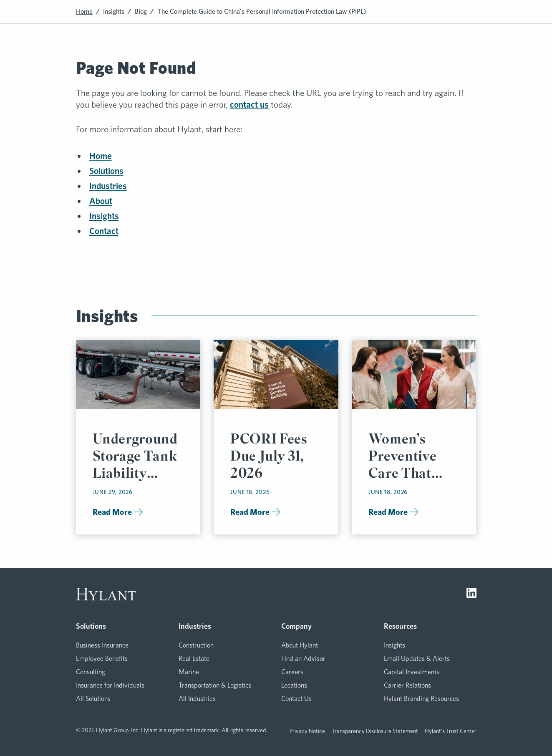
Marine (189, 672)
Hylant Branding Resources (421, 699)
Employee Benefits (102, 659)
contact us (249, 105)
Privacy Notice (307, 731)
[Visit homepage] (106, 594)
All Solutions (93, 699)
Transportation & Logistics (215, 685)
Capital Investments (412, 672)
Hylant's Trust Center (451, 731)
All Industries (197, 699)
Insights (114, 11)
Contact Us (296, 699)
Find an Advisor (303, 659)
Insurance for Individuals (110, 685)
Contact (104, 231)
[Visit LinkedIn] (471, 594)
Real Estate (194, 659)
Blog (141, 11)
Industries (108, 186)
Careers (292, 672)
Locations (294, 685)
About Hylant (300, 645)
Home (84, 11)
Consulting (91, 672)
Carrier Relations (407, 685)
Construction (196, 645)
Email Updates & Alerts (417, 659)
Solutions (106, 171)
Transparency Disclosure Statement (375, 731)
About (101, 201)
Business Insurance (102, 645)
